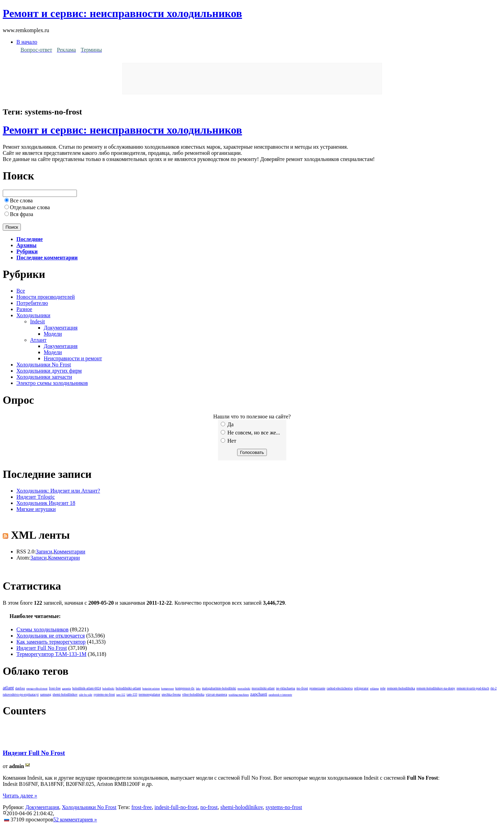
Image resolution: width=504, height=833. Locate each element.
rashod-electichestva (340, 688)
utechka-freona (171, 695)
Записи (44, 552)
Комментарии (70, 552)
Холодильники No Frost (44, 365)
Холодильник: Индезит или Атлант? (58, 491)
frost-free (55, 688)
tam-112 (121, 695)
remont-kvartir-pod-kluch (473, 688)
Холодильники (33, 315)
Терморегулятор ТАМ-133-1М (51, 654)
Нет (229, 441)
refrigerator (361, 688)
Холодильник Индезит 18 (46, 503)
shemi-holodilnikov (65, 695)
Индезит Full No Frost (42, 648)
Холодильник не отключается (51, 636)
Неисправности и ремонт (73, 358)
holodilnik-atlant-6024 (86, 688)
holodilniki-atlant (128, 688)
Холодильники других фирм (49, 371)
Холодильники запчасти (44, 377)
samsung (46, 695)
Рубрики (27, 251)
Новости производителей (46, 297)
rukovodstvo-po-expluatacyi (21, 695)
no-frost (302, 688)
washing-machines (239, 695)
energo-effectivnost (37, 689)
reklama (374, 689)
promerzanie (317, 688)
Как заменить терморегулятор (51, 642)
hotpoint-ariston (151, 689)
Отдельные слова (30, 207)
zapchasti (259, 694)
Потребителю (32, 303)
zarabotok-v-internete (280, 695)
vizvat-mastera (216, 694)
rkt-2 (493, 688)
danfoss (20, 688)
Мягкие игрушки (36, 509)
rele (383, 688)
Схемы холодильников (43, 629)
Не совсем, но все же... (250, 433)
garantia (67, 689)
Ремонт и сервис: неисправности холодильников (122, 13)
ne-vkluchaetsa (286, 688)
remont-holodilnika (401, 688)
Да (227, 424)
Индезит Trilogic (36, 497)
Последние (30, 239)
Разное (24, 309)
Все (21, 291)
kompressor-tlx (185, 688)
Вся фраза (22, 214)
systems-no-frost (104, 695)
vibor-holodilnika (193, 695)
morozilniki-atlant (263, 688)
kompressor (168, 689)
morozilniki (244, 689)
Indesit (38, 321)
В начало (27, 42)
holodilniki (108, 689)
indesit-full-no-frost (176, 807)
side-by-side (86, 695)
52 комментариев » (75, 819)
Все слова (21, 200)
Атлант (38, 340)
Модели (53, 334)
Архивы (26, 245)
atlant (8, 688)
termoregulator (149, 694)
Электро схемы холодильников (52, 383)
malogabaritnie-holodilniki (219, 688)
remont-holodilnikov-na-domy (436, 688)
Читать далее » (20, 796)
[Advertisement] (252, 79)
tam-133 (132, 695)
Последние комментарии (47, 258)
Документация (61, 328)
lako (198, 689)
